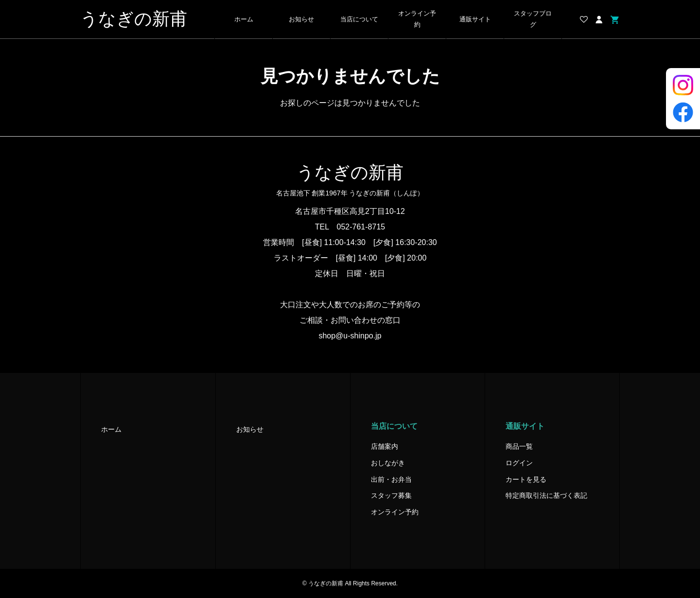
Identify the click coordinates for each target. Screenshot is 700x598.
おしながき (388, 463)
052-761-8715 (361, 227)
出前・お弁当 (391, 479)
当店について (359, 19)
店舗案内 (385, 446)
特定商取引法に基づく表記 (546, 495)
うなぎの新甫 (134, 19)
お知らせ (301, 19)
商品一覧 (519, 446)
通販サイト (475, 19)
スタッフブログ (533, 19)
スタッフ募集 (391, 495)
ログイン (519, 463)
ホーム (244, 19)
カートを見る (526, 479)
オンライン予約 (417, 19)
